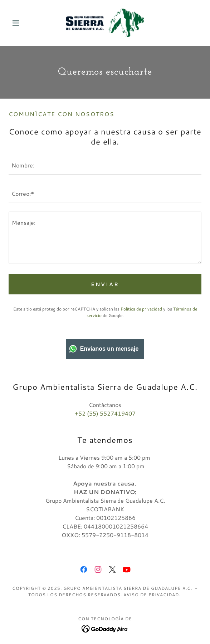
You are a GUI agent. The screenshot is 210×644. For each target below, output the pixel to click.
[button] (23, 23)
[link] (105, 23)
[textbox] (105, 165)
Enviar (105, 284)
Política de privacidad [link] (141, 309)
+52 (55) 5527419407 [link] (105, 413)
